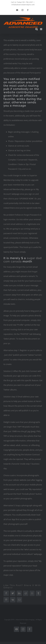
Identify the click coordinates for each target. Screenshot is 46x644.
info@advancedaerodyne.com (23, 5)
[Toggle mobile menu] (41, 29)
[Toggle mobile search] (37, 29)
